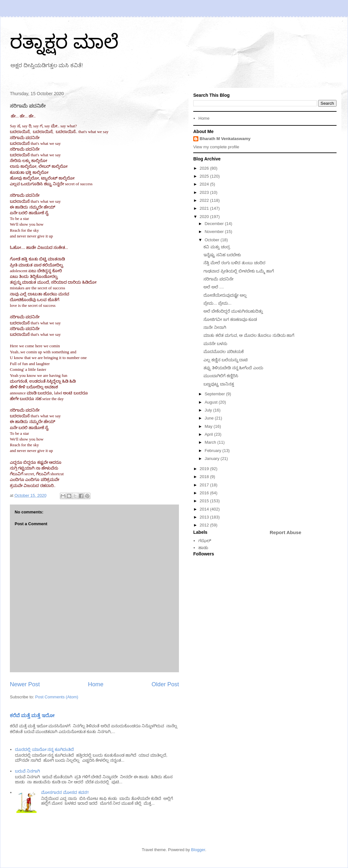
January (213, 459)
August (212, 402)
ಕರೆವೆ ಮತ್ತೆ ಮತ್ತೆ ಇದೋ (32, 715)
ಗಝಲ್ (205, 541)
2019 (205, 469)
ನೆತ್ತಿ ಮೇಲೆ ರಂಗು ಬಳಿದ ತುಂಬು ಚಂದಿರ (234, 263)
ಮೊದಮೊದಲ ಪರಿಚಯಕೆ (224, 352)
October (213, 240)
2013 (205, 517)
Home (96, 684)
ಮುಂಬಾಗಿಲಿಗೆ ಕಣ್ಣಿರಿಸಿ (221, 376)
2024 (205, 184)
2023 (205, 192)
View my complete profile (216, 147)
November (215, 232)
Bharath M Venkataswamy (225, 139)
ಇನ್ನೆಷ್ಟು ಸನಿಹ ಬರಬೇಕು (222, 255)
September (215, 394)
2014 (205, 509)
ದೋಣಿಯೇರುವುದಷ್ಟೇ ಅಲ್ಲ (225, 295)
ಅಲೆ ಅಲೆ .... (214, 287)
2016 (205, 493)
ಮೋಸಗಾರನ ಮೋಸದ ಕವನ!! (65, 792)
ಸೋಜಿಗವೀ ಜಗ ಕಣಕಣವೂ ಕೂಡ (230, 319)
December (215, 224)
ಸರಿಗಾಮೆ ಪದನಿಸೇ (218, 279)
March (211, 442)
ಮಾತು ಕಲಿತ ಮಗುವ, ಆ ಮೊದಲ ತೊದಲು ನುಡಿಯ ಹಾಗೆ (249, 335)
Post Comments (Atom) (57, 697)
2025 (205, 176)
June (210, 418)
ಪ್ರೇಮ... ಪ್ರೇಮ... (217, 303)
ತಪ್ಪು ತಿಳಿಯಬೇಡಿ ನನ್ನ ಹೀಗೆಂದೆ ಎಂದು (233, 368)
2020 (205, 217)
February (214, 451)
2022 (205, 200)
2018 (205, 477)
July (209, 410)
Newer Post (25, 684)
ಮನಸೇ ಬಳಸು (215, 344)
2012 (205, 525)
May (209, 426)
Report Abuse (285, 532)
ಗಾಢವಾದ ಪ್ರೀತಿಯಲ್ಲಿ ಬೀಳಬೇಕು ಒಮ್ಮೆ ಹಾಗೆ (238, 271)
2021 (205, 208)
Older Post (165, 684)
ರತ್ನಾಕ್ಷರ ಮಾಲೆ (64, 42)
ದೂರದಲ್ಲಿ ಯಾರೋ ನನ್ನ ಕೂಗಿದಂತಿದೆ (44, 749)
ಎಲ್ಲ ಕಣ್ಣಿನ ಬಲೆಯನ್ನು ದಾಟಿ (226, 360)
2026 (205, 168)
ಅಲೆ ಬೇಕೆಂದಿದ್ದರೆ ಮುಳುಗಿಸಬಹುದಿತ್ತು (233, 311)
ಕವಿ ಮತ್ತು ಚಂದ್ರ (217, 247)
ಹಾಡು (203, 548)
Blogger (198, 850)
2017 (205, 485)
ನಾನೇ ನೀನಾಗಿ (215, 327)
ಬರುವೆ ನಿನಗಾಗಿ (27, 771)
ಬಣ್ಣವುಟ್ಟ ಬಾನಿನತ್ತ (219, 384)
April (210, 434)
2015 (205, 501)
